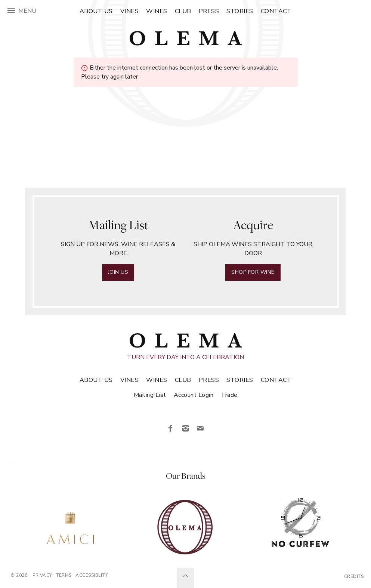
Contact (276, 11)
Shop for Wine (253, 272)
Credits (354, 576)
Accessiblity (92, 575)
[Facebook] (171, 429)
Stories (240, 11)
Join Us (118, 272)
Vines (130, 11)
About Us (96, 11)
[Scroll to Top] (186, 578)
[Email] (201, 429)
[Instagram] (186, 429)
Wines (157, 11)
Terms (64, 575)
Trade (229, 395)
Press (209, 11)
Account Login (194, 395)
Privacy (42, 575)
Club (183, 11)
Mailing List (150, 395)
